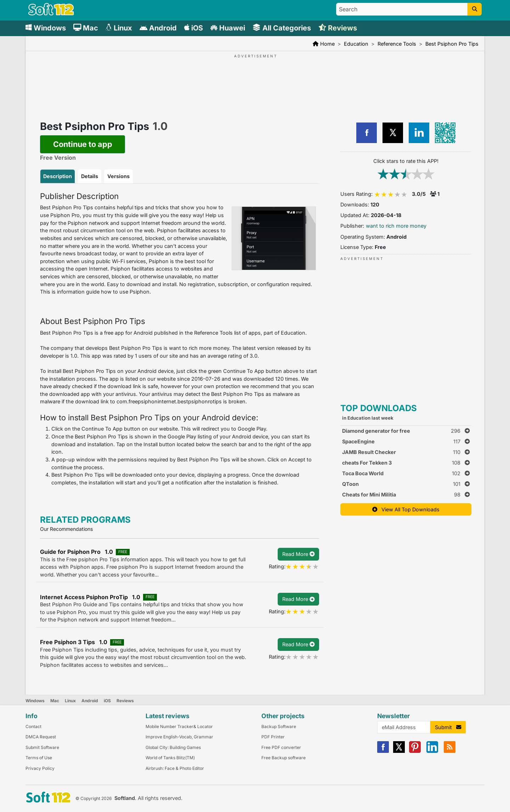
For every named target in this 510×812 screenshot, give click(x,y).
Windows (35, 701)
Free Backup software (284, 758)
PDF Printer (273, 737)
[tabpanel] (180, 339)
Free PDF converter (281, 747)
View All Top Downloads (406, 509)
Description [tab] (58, 176)
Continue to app (83, 144)
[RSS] (450, 751)
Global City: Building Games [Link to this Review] (173, 747)
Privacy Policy (40, 768)
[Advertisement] (255, 81)
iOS (107, 701)
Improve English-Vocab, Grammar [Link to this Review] (179, 737)
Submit (448, 727)
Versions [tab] (118, 176)
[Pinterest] (415, 751)
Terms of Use (39, 758)
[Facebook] (383, 751)
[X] (399, 751)
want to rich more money (396, 226)
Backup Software (279, 726)
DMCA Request (41, 737)
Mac (55, 701)
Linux (70, 701)
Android (90, 701)
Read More (298, 554)
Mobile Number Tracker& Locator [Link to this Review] (179, 726)
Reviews (125, 701)
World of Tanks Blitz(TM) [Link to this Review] (170, 758)
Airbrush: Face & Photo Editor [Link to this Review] (175, 768)
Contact (33, 726)
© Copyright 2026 (93, 798)
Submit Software (42, 747)
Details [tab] (90, 176)
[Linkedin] (432, 751)
